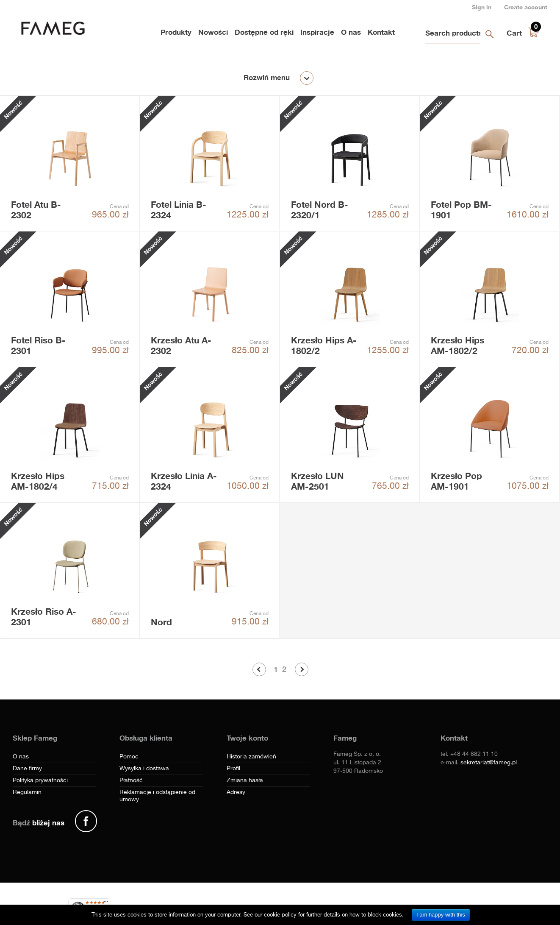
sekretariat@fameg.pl (489, 763)
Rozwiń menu (267, 77)
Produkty (176, 32)
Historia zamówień (251, 757)
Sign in (482, 7)
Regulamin (27, 792)
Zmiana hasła (245, 780)
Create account (526, 7)
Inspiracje (317, 32)
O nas (351, 32)
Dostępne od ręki (264, 32)
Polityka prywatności (40, 780)
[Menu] (106, 903)
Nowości (213, 32)
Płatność (131, 780)
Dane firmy (27, 769)
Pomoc (129, 757)
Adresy (236, 792)
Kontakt (381, 32)
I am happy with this (441, 915)
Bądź (39, 823)
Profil (233, 769)
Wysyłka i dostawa (144, 769)
